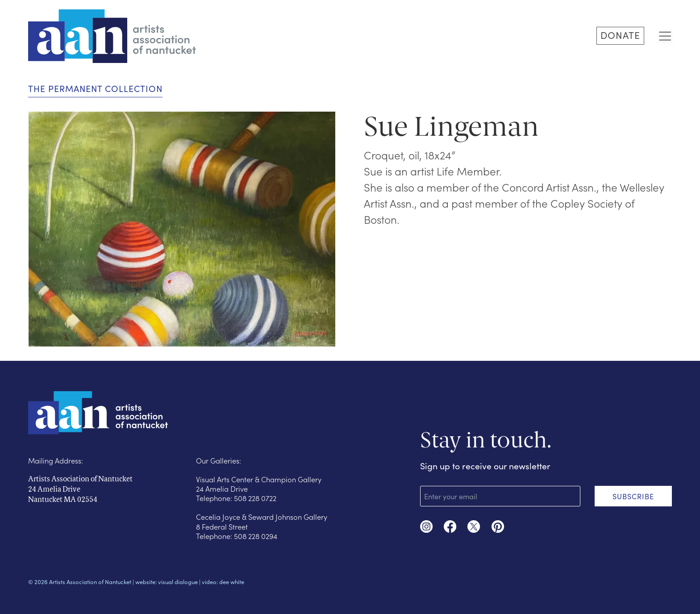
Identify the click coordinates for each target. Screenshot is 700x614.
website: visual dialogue (167, 582)
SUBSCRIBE (633, 496)
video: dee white (223, 582)
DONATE (620, 35)
